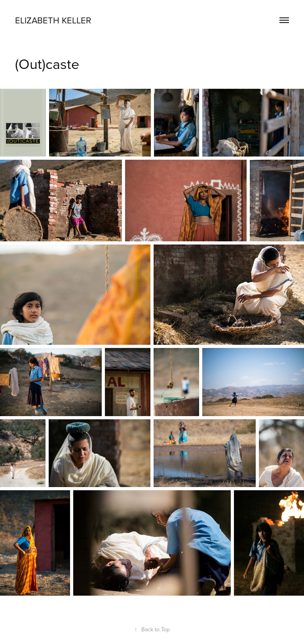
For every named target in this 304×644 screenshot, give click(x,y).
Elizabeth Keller (53, 20)
